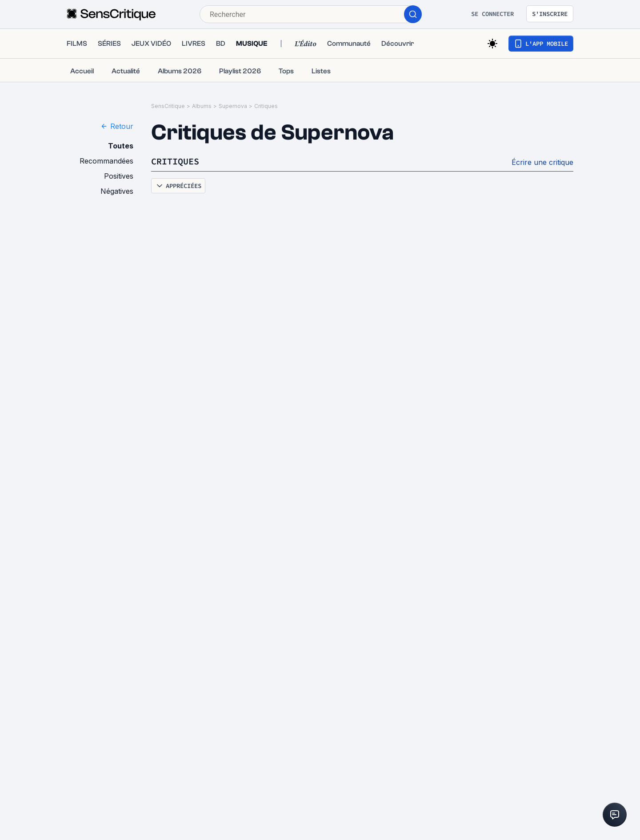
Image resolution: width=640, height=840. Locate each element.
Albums (202, 106)
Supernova (233, 106)
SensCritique (168, 106)
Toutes (121, 146)
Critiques (266, 106)
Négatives (117, 191)
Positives (119, 176)
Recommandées (106, 161)
